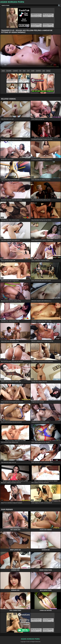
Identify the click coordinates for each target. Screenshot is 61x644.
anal (24, 71)
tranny (48, 71)
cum (28, 71)
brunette (9, 71)
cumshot (15, 71)
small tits (38, 71)
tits (20, 71)
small (33, 71)
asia (44, 71)
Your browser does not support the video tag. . (30, 52)
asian (3, 71)
